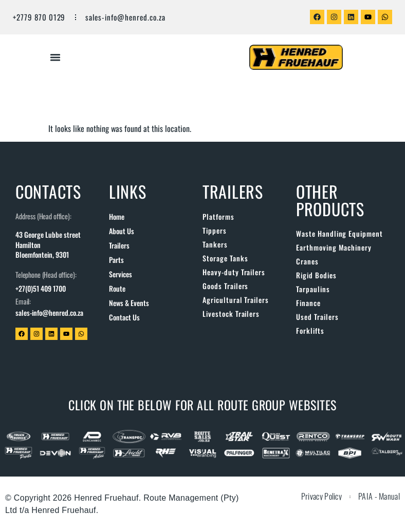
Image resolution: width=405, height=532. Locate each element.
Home (117, 216)
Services (121, 274)
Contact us (124, 317)
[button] (56, 58)
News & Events (129, 303)
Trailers (119, 245)
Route (117, 288)
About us (122, 231)
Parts (116, 260)
